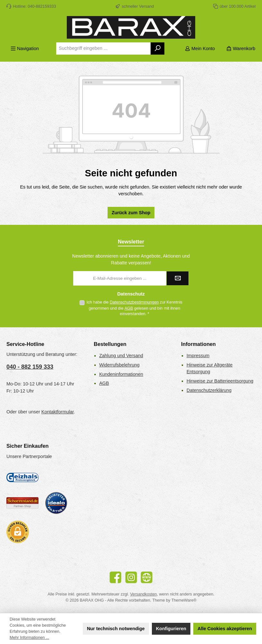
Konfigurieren (171, 629)
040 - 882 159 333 (30, 367)
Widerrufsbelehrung (119, 365)
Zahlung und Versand (121, 356)
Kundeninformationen (121, 374)
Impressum (198, 356)
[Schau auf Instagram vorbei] (131, 577)
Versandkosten (143, 594)
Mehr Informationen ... (29, 638)
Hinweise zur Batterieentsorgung (220, 381)
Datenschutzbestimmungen (134, 302)
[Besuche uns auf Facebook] (115, 577)
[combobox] (103, 49)
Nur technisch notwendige (116, 629)
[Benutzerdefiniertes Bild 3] (56, 503)
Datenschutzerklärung (209, 390)
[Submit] (178, 278)
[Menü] (25, 49)
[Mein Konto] (200, 49)
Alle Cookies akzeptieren (225, 629)
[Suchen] (158, 49)
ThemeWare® (184, 600)
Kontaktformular (58, 412)
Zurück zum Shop (131, 213)
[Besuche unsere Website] (147, 577)
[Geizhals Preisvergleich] (22, 477)
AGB (129, 308)
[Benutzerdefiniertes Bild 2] (22, 503)
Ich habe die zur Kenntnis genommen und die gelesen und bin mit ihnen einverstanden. (135, 308)
